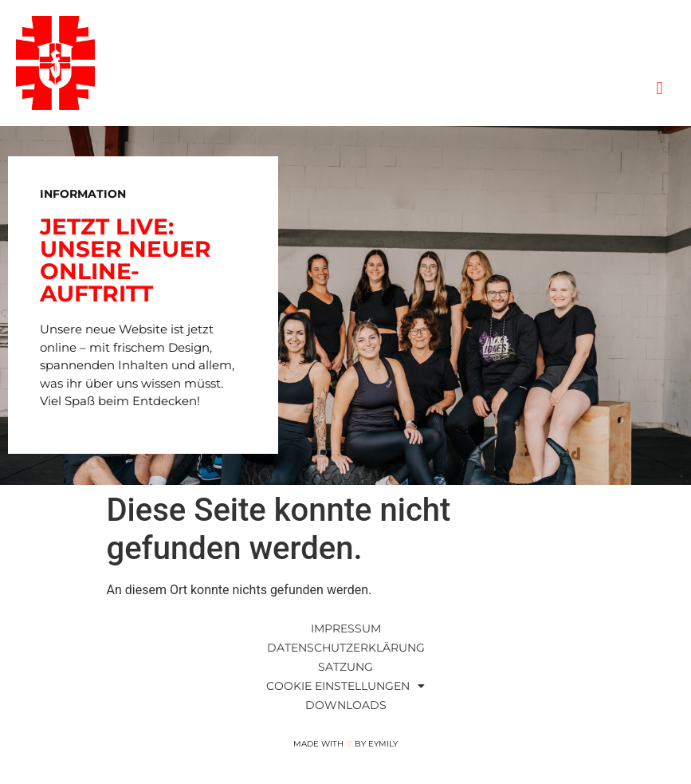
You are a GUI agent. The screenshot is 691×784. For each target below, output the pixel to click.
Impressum (346, 628)
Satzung (345, 667)
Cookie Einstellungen (345, 686)
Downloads (346, 705)
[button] (660, 89)
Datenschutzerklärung (346, 648)
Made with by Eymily (345, 744)
